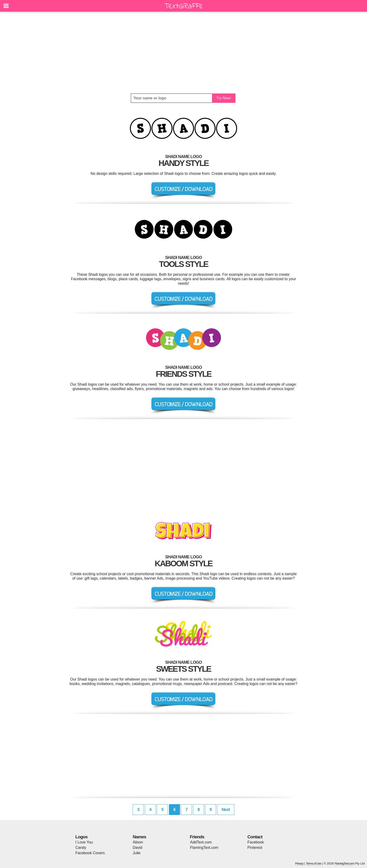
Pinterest (255, 848)
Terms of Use (314, 863)
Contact (255, 837)
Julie (137, 853)
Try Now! (224, 98)
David (138, 848)
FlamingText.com (204, 848)
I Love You (84, 842)
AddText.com (201, 842)
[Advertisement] (183, 53)
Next (226, 810)
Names (139, 837)
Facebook (256, 842)
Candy (81, 848)
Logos (81, 837)
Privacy (299, 863)
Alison (138, 842)
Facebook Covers (90, 853)
